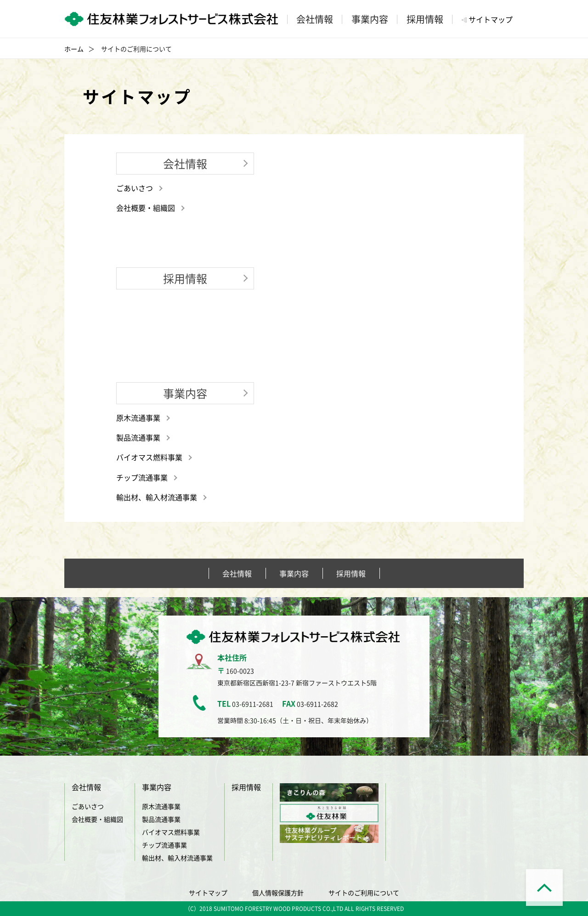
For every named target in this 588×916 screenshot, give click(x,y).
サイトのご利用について (364, 893)
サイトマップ (491, 19)
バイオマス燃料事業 (149, 457)
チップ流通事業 (142, 477)
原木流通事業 (138, 418)
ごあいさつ (135, 188)
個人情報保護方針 (278, 893)
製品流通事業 (138, 437)
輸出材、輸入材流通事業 (157, 497)
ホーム (74, 49)
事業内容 (294, 573)
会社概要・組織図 (146, 208)
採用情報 (351, 573)
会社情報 (237, 573)
